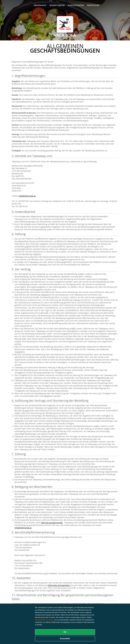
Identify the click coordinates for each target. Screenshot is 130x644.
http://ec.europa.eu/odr (52, 523)
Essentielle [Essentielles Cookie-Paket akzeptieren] (65, 639)
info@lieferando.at (27, 196)
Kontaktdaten (76, 5)
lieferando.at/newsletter (59, 585)
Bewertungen (57, 5)
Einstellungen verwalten (44, 620)
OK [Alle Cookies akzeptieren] (65, 632)
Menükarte (40, 5)
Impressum (93, 5)
